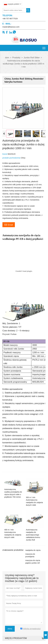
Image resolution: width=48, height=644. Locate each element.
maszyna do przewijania (30, 557)
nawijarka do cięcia (33, 552)
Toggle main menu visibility (44, 47)
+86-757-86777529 (10, 19)
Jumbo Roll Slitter (32, 58)
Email (9, 226)
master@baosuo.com (11, 27)
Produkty (16, 58)
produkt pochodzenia (12, 160)
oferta (10, 631)
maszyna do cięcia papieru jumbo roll (33, 564)
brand (5, 156)
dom (7, 58)
